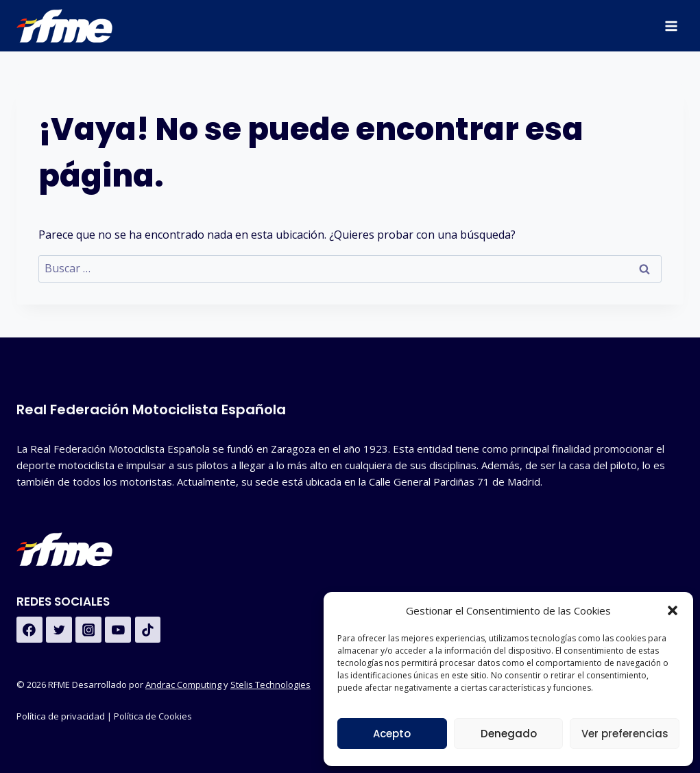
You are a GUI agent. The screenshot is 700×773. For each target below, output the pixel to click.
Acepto (392, 734)
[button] (673, 610)
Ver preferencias (625, 734)
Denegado (509, 734)
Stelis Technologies (270, 685)
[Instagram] (88, 630)
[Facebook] (29, 630)
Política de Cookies (154, 716)
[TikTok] (148, 630)
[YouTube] (118, 630)
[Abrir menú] (671, 26)
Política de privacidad (61, 716)
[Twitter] (59, 630)
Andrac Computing (183, 685)
